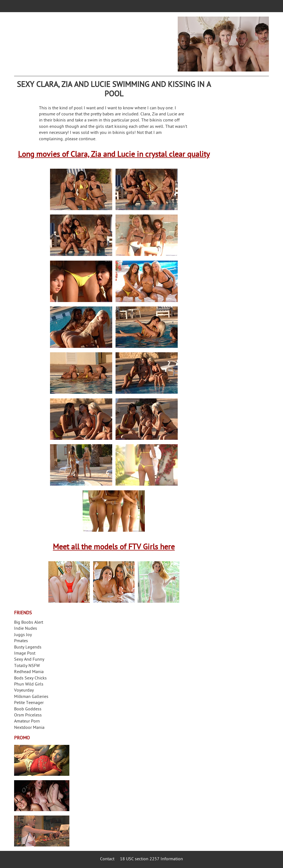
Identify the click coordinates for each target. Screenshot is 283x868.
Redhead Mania (29, 672)
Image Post (25, 654)
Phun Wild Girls (29, 685)
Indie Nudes (26, 629)
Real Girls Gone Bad (42, 796)
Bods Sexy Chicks (30, 678)
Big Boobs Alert (29, 623)
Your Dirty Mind (98, 41)
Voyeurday (24, 691)
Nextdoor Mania (29, 728)
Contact (107, 859)
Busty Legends (28, 648)
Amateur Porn (27, 722)
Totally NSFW (27, 666)
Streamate (42, 760)
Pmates (21, 641)
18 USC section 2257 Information (151, 859)
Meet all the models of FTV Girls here (114, 548)
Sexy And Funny (29, 660)
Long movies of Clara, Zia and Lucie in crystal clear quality (114, 155)
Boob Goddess (28, 709)
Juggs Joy (23, 635)
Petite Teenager (29, 703)
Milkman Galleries (31, 697)
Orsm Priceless (28, 715)
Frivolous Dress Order (42, 831)
